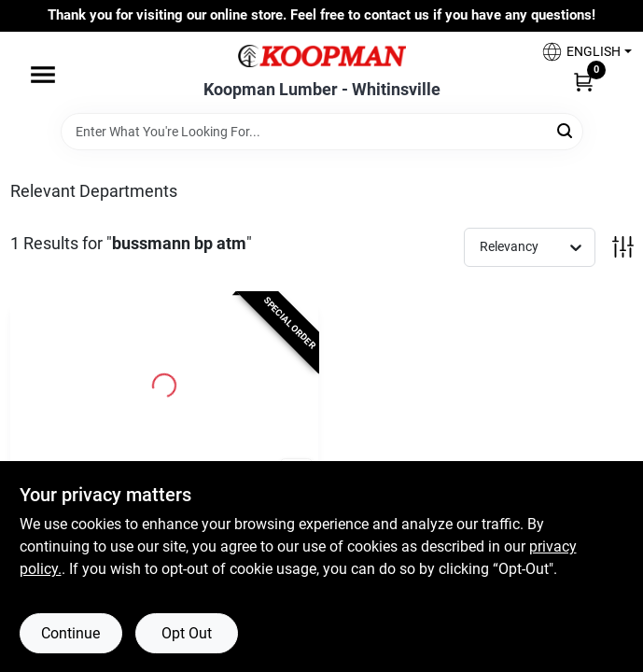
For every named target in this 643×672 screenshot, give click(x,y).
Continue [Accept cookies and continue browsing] (70, 633)
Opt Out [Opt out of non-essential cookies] (187, 633)
